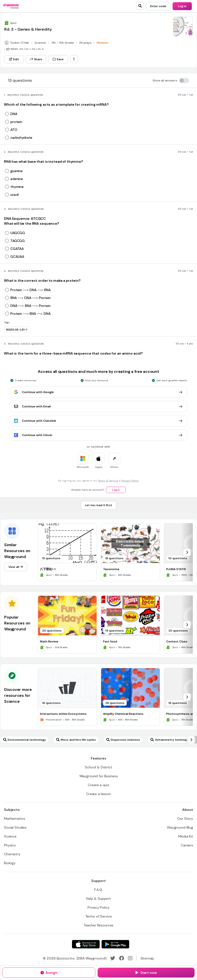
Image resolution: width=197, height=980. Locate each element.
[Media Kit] (186, 836)
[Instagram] (130, 958)
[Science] (10, 836)
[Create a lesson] (98, 794)
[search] (140, 6)
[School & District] (98, 767)
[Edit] (14, 59)
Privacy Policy (130, 481)
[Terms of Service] (99, 916)
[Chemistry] (12, 854)
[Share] (36, 59)
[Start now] (146, 973)
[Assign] (49, 973)
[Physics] (10, 845)
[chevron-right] (187, 552)
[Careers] (187, 845)
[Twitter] (113, 958)
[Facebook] (122, 958)
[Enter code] (158, 6)
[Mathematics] (14, 819)
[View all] (16, 567)
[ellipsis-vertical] (74, 59)
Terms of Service (108, 481)
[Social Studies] (15, 827)
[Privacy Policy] (98, 907)
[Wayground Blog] (180, 827)
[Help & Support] (98, 899)
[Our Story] (185, 819)
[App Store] (86, 944)
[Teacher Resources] (99, 925)
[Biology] (10, 863)
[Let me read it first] (99, 505)
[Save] (58, 59)
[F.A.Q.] (98, 890)
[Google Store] (115, 944)
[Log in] (182, 6)
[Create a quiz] (98, 785)
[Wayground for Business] (99, 776)
